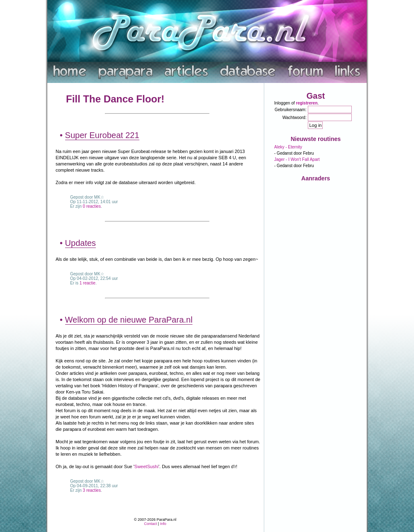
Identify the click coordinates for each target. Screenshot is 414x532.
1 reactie (88, 283)
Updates (81, 243)
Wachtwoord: (295, 118)
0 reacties (92, 206)
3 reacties (92, 490)
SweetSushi (146, 466)
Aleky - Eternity (288, 147)
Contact (150, 524)
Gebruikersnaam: (291, 110)
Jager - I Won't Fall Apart (297, 159)
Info (163, 524)
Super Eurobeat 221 (102, 135)
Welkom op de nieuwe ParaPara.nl (129, 320)
